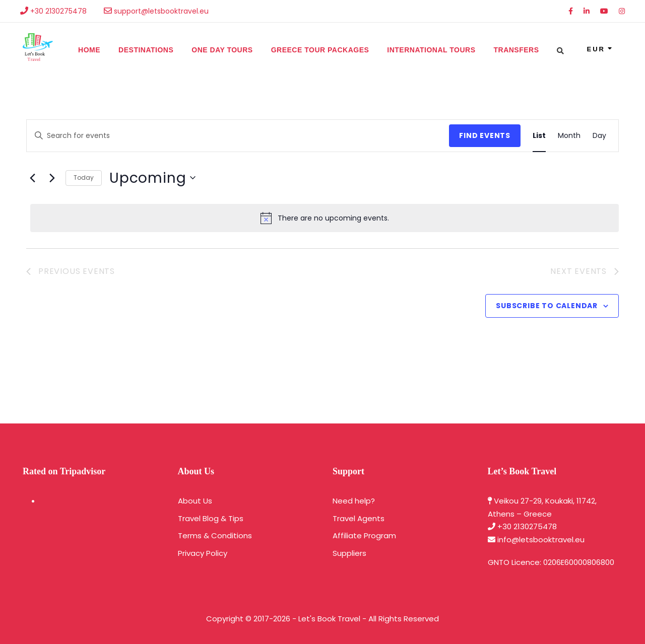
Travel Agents (359, 518)
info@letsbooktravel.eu (541, 540)
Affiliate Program (364, 535)
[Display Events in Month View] (569, 136)
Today (84, 177)
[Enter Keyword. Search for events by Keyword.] (238, 136)
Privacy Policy (203, 553)
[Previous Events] (32, 178)
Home (89, 50)
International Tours (431, 50)
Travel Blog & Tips (211, 518)
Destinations (146, 50)
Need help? (354, 501)
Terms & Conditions (215, 535)
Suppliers (349, 553)
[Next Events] (52, 178)
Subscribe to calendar (547, 306)
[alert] (325, 218)
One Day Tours (222, 50)
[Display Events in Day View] (599, 136)
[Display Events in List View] (539, 136)
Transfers (516, 50)
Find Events (485, 135)
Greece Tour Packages (320, 50)
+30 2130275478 (527, 526)
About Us (195, 501)
